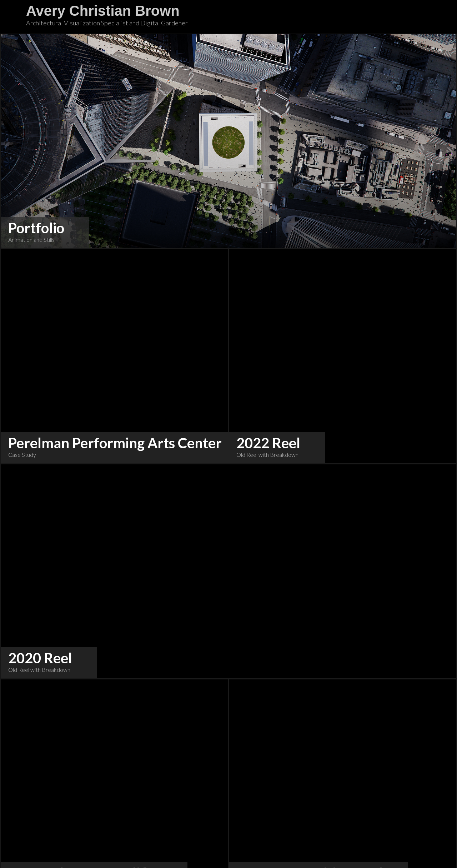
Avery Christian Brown (103, 11)
